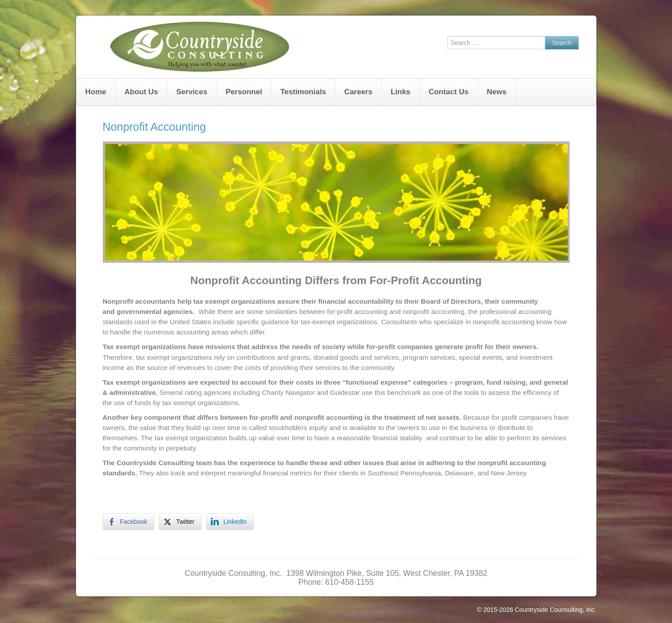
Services (192, 92)
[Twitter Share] (180, 522)
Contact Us (449, 92)
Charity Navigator (288, 392)
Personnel (244, 92)
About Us (141, 92)
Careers (358, 92)
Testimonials (303, 92)
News (497, 92)
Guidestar (345, 392)
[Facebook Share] (129, 522)
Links (400, 92)
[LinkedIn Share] (230, 522)
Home (96, 92)
